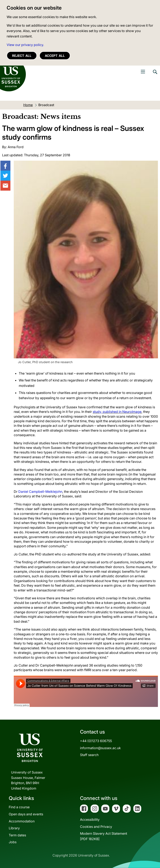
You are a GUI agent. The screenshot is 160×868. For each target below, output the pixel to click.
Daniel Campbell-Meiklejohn (40, 492)
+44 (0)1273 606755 (96, 741)
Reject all (22, 56)
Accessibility (90, 820)
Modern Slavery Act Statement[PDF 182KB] (104, 836)
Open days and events (26, 814)
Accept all (55, 56)
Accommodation (22, 821)
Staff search (89, 755)
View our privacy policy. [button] (25, 45)
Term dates (17, 835)
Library (14, 828)
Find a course (19, 807)
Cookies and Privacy (96, 827)
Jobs (13, 842)
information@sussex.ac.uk (100, 748)
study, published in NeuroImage (117, 412)
